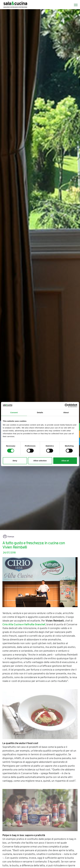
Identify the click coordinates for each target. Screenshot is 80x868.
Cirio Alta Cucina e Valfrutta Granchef (24, 625)
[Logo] (15, 5)
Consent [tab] (14, 412)
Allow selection (40, 461)
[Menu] (75, 5)
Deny (15, 461)
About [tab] (66, 412)
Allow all (65, 461)
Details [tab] (40, 412)
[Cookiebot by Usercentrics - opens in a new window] (67, 406)
